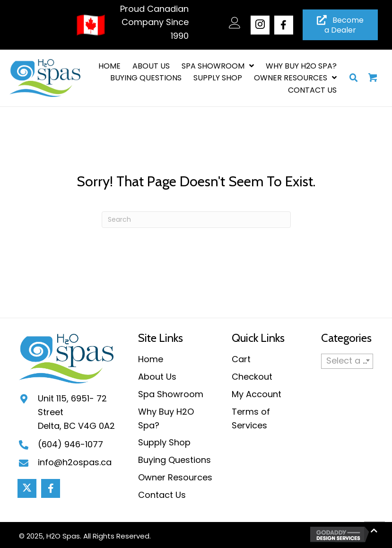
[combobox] (347, 361)
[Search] (196, 220)
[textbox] (347, 361)
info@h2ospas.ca (75, 462)
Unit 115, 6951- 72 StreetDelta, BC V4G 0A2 (76, 412)
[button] (260, 25)
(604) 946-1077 (70, 444)
